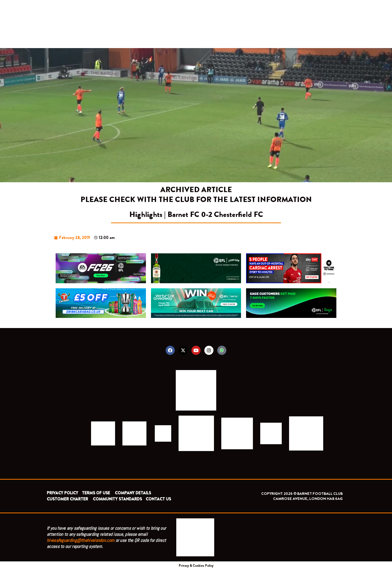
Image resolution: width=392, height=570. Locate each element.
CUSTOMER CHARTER (67, 499)
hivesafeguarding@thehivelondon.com (81, 540)
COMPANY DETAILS (133, 493)
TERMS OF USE (96, 493)
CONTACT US (158, 499)
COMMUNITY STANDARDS (117, 499)
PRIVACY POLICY (62, 493)
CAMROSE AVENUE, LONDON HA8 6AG (308, 499)
